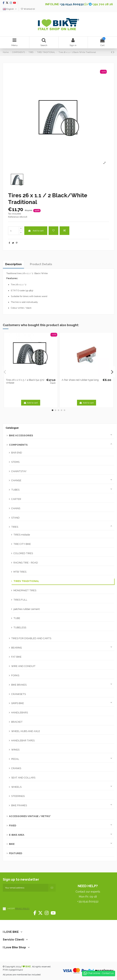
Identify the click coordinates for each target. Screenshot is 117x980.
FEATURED (16, 853)
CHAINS (16, 508)
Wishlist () (28, 9)
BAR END (17, 453)
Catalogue (12, 428)
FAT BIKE (16, 657)
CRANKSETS (19, 694)
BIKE (12, 844)
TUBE (17, 618)
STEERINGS (18, 796)
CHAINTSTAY (19, 471)
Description (13, 264)
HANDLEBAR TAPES (23, 741)
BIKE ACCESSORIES (21, 435)
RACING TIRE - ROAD (26, 563)
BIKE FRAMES (19, 805)
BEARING (17, 648)
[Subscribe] (52, 888)
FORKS (15, 675)
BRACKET (17, 722)
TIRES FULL (20, 600)
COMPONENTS (18, 445)
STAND (15, 518)
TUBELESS (20, 628)
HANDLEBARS (20, 713)
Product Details (41, 264)
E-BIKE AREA (17, 835)
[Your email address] (26, 888)
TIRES (15, 527)
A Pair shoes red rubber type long (80, 380)
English (10, 9)
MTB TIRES (20, 572)
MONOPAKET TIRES (25, 590)
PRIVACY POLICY (22, 909)
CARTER (16, 499)
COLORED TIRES (23, 553)
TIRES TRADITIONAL (26, 581)
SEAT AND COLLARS (23, 778)
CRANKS (16, 768)
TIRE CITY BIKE (22, 544)
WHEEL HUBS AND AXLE (26, 731)
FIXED (13, 826)
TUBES (15, 490)
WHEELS (16, 787)
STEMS (15, 462)
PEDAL (15, 759)
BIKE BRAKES (19, 685)
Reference (13, 217)
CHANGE (16, 480)
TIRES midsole (22, 535)
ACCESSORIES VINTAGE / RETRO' (30, 816)
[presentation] (31, 899)
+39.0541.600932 (72, 4)
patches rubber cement (27, 609)
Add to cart (36, 231)
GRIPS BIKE (18, 703)
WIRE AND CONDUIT (23, 666)
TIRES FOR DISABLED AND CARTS (31, 638)
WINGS (15, 750)
